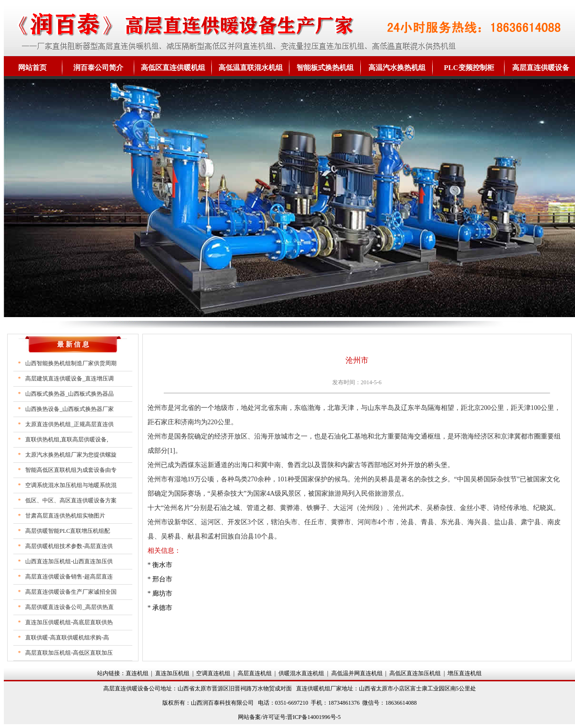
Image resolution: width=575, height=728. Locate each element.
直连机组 (137, 673)
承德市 (162, 608)
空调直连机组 (213, 673)
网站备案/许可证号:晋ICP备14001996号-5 (289, 717)
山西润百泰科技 (211, 703)
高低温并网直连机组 (357, 673)
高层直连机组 (255, 673)
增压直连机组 (465, 673)
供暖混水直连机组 (301, 673)
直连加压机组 (172, 673)
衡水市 (162, 565)
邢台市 (162, 579)
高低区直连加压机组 (415, 673)
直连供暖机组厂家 (319, 688)
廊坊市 (162, 593)
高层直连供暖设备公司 (132, 688)
